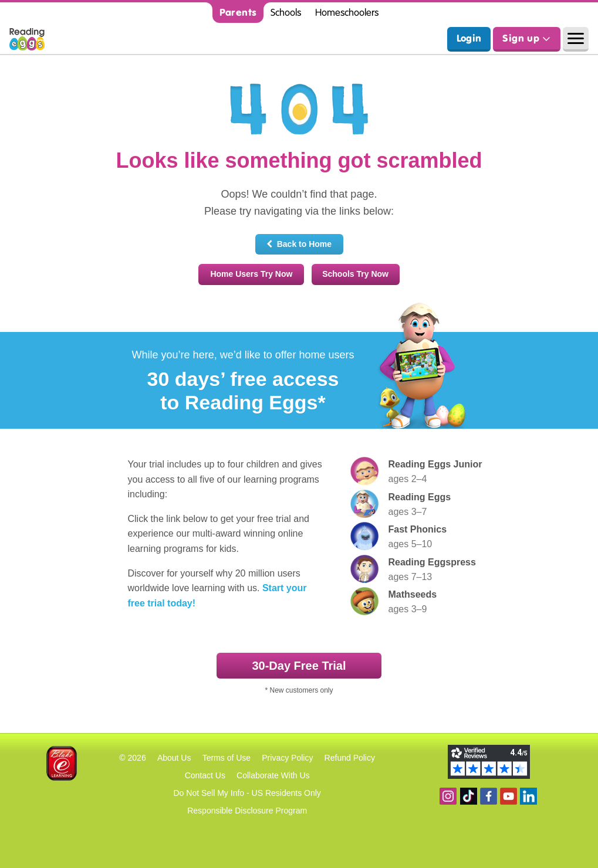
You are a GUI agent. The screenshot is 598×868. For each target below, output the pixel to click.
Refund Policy (350, 758)
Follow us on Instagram (448, 796)
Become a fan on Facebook (489, 796)
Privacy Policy (287, 758)
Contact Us (205, 775)
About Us (174, 758)
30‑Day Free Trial (299, 666)
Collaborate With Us (273, 775)
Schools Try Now (355, 274)
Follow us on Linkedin (528, 796)
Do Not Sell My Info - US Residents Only (247, 793)
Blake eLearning (62, 763)
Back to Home (299, 244)
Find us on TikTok (469, 796)
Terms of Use (227, 758)
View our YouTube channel (509, 796)
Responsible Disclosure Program (247, 811)
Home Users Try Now (251, 274)
